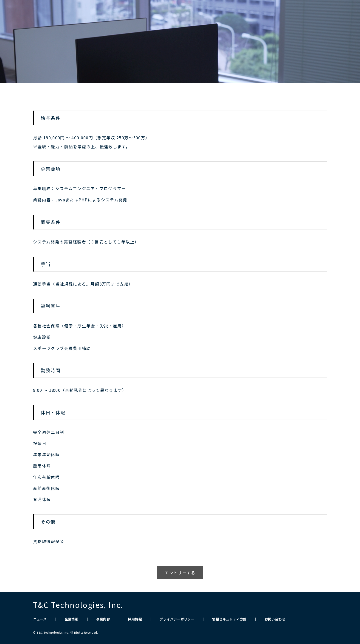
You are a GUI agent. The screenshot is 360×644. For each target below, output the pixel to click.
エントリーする (180, 573)
